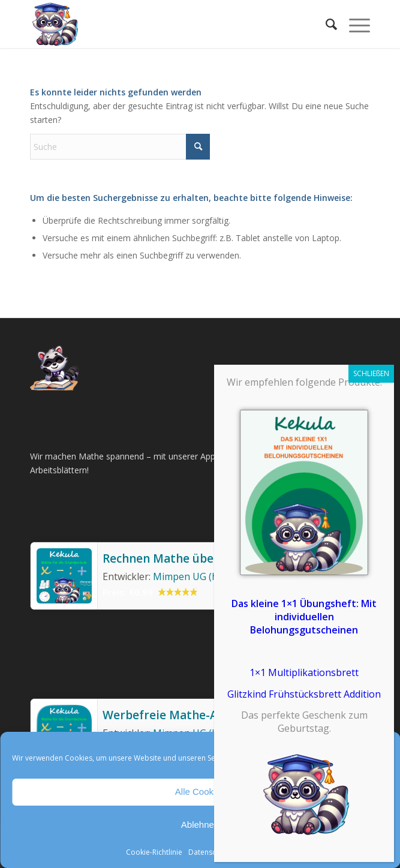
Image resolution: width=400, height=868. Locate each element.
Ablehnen (200, 825)
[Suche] (325, 24)
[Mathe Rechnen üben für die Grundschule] (166, 24)
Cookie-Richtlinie (154, 852)
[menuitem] (325, 24)
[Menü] (354, 24)
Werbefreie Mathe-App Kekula (188, 715)
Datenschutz (209, 852)
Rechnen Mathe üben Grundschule (199, 558)
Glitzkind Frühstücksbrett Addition (304, 694)
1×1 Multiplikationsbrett (304, 672)
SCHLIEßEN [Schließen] (371, 373)
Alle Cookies (200, 792)
